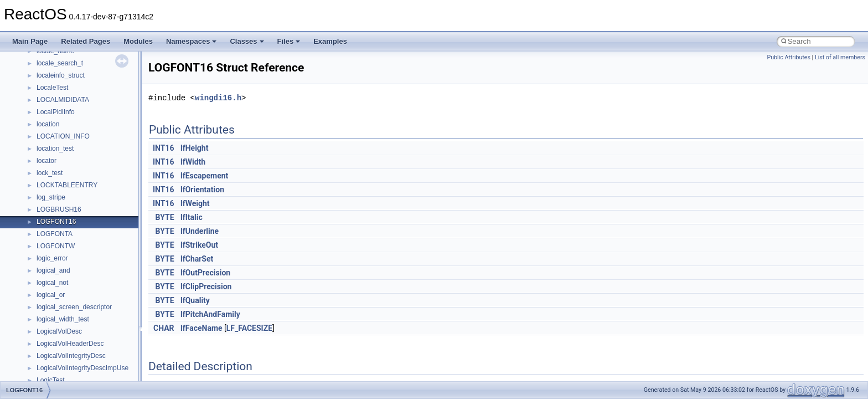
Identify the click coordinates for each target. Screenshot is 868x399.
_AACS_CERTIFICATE (71, 80)
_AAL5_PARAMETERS (71, 202)
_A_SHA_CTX (58, 56)
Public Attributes (789, 57)
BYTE (165, 217)
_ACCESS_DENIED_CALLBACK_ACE (94, 349)
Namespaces (192, 41)
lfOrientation (202, 190)
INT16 (164, 148)
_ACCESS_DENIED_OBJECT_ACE (90, 373)
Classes (247, 41)
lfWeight (195, 203)
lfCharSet (197, 259)
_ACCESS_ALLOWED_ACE (79, 275)
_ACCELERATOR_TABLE (75, 263)
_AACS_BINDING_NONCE (77, 68)
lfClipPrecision (206, 287)
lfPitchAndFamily (210, 314)
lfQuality (195, 300)
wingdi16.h (218, 98)
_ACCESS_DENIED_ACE (75, 336)
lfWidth (193, 162)
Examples (330, 41)
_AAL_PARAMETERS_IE (74, 214)
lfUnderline (200, 231)
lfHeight (194, 148)
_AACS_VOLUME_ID (68, 166)
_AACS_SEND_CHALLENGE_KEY (89, 141)
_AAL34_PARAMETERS (73, 190)
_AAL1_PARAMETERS (71, 178)
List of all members (840, 57)
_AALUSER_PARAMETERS (78, 227)
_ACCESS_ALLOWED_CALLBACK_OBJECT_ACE (113, 300)
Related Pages (86, 41)
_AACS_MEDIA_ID (65, 105)
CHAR (164, 328)
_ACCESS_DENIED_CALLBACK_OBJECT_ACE (109, 361)
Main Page (30, 41)
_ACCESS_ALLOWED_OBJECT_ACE (94, 312)
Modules (138, 41)
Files (289, 41)
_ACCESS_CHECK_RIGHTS (80, 324)
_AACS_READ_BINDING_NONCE (88, 117)
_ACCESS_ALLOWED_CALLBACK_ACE (98, 288)
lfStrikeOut (199, 245)
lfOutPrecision (205, 273)
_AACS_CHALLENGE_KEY (78, 93)
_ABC (45, 239)
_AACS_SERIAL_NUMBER (77, 154)
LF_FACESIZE (249, 328)
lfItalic (192, 217)
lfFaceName (201, 328)
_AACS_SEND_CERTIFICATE (82, 129)
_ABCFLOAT (56, 251)
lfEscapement (204, 176)
